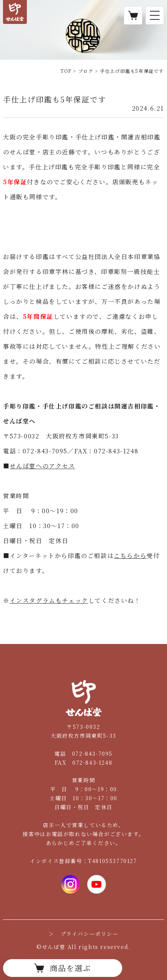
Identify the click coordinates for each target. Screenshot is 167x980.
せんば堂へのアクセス (42, 466)
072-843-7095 (92, 754)
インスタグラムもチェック (49, 600)
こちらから (130, 556)
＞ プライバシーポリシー (83, 934)
